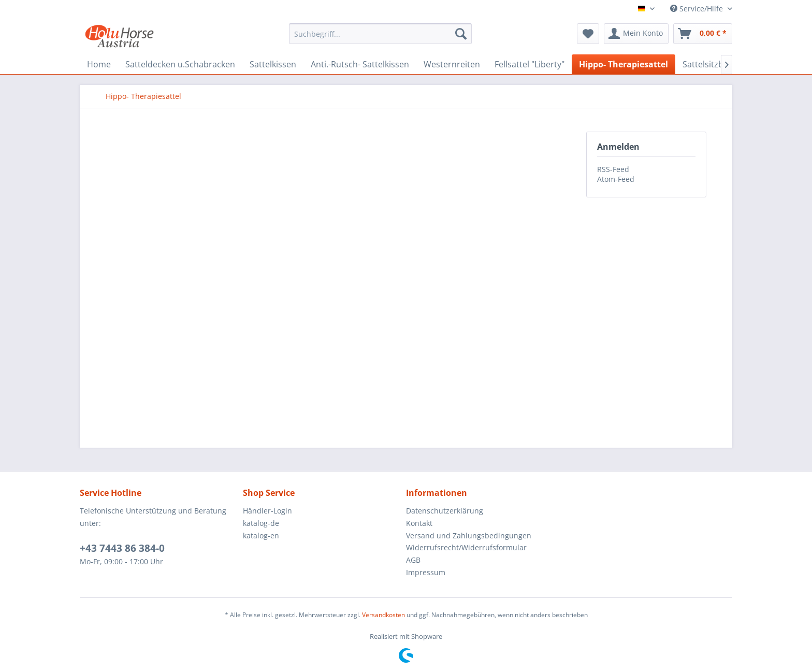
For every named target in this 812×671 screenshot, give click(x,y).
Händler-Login (267, 511)
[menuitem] (380, 34)
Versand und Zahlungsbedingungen (469, 536)
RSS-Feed (613, 169)
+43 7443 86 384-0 (122, 548)
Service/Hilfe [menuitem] (698, 9)
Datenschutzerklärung (445, 511)
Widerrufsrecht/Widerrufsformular (466, 547)
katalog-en (261, 536)
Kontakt (419, 523)
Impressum (426, 572)
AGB (413, 560)
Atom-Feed (616, 179)
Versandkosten (383, 615)
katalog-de (261, 523)
